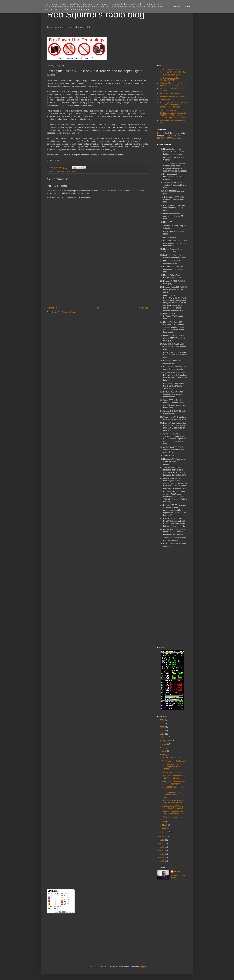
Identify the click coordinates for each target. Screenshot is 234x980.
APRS (63, 171)
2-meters (57, 171)
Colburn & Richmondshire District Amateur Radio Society (173, 84)
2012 (162, 857)
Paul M (177, 871)
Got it (187, 7)
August (165, 744)
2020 (162, 731)
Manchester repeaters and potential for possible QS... (173, 813)
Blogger (143, 967)
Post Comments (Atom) (67, 312)
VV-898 (74, 171)
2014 (162, 850)
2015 (162, 847)
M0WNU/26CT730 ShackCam (169, 138)
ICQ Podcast (165, 100)
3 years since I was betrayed (173, 772)
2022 (162, 724)
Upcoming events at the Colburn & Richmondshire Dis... (173, 795)
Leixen (68, 171)
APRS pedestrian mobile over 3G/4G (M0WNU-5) (171, 79)
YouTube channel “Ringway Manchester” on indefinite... (174, 807)
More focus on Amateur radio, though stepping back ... (173, 782)
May (164, 755)
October (166, 737)
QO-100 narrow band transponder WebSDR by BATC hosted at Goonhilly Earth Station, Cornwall (173, 115)
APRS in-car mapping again (173, 817)
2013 (162, 854)
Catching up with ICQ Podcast (174, 761)
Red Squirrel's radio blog (96, 14)
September (167, 741)
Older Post (143, 308)
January (166, 832)
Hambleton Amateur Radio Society (173, 97)
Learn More (176, 7)
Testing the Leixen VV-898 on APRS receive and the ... (173, 801)
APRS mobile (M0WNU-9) (170, 75)
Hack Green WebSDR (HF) (170, 94)
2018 (162, 836)
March (165, 825)
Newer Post (52, 308)
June (164, 751)
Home (98, 308)
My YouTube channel (168, 110)
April (164, 822)
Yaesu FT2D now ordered (172, 758)
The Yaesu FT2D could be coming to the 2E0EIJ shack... (172, 767)
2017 (162, 840)
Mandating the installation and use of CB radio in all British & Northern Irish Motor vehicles (173, 105)
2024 (162, 720)
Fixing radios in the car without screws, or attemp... (174, 777)
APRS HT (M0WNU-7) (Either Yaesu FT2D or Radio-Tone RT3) (173, 71)
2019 (162, 734)
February (166, 829)
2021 (162, 727)
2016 (162, 843)
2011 (162, 861)
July (164, 748)
